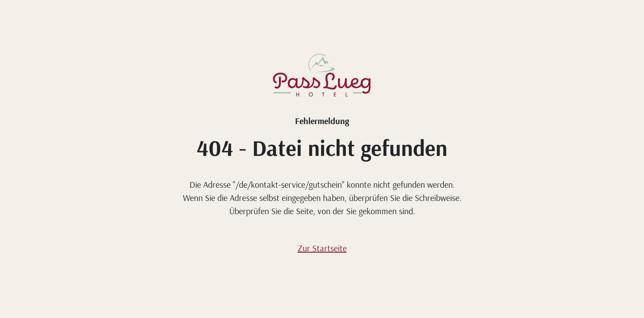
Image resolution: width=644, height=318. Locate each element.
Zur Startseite (322, 248)
